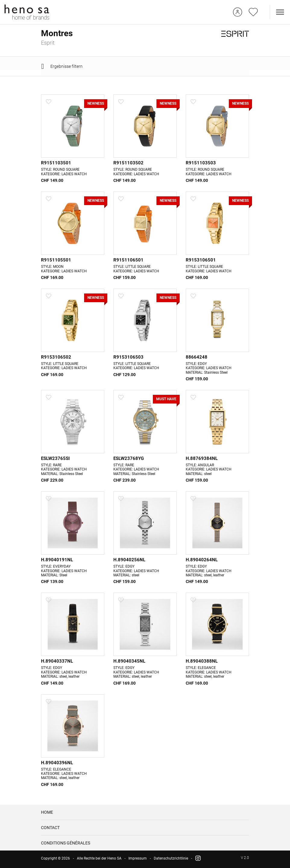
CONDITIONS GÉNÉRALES (66, 845)
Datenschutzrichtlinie (171, 861)
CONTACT (50, 830)
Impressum (138, 861)
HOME (47, 815)
